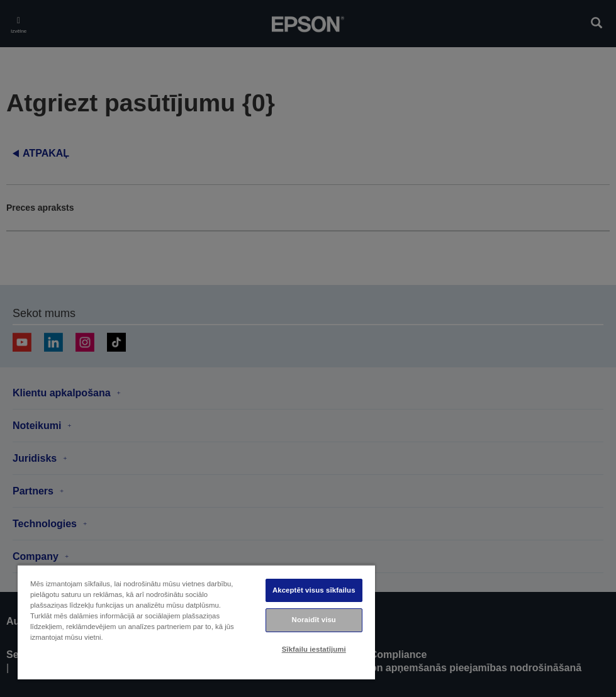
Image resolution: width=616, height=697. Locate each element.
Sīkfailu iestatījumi (314, 649)
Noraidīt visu (314, 620)
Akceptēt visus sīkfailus (314, 590)
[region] (196, 622)
